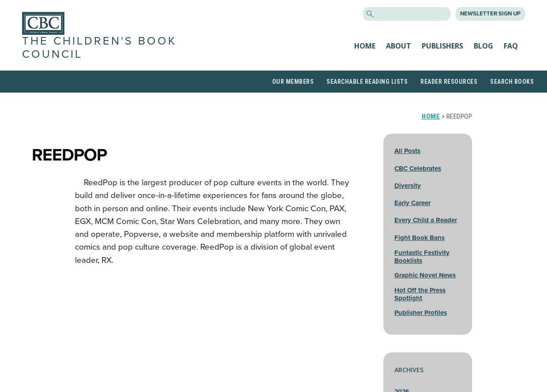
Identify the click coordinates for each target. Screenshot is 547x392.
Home (365, 46)
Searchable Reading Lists (367, 82)
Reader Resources (449, 82)
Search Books (512, 82)
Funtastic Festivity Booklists (422, 257)
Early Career (412, 203)
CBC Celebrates (418, 168)
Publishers (442, 46)
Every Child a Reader (426, 220)
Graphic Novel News (425, 275)
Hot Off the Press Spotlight (420, 294)
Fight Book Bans (420, 238)
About (399, 46)
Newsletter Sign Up (490, 14)
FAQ (511, 46)
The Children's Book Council (99, 47)
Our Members (293, 82)
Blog (483, 46)
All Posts (407, 151)
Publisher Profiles (421, 313)
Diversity (408, 186)
